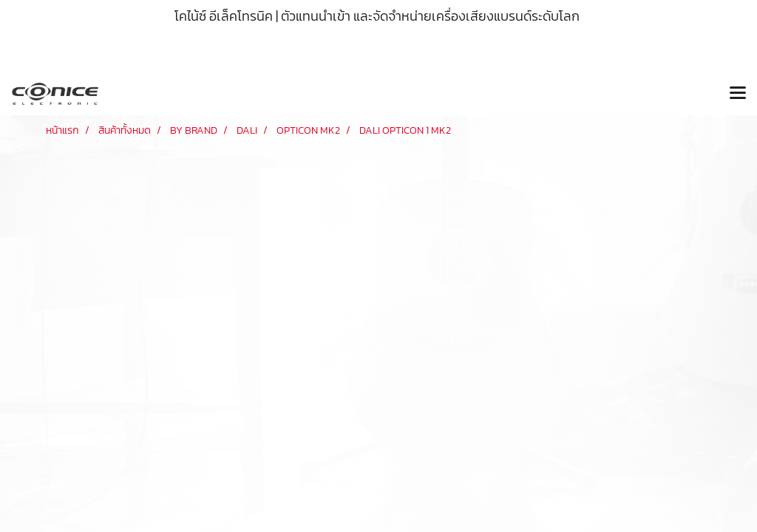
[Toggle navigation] (738, 94)
